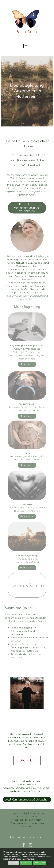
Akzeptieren (40, 863)
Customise (26, 863)
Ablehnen (13, 863)
